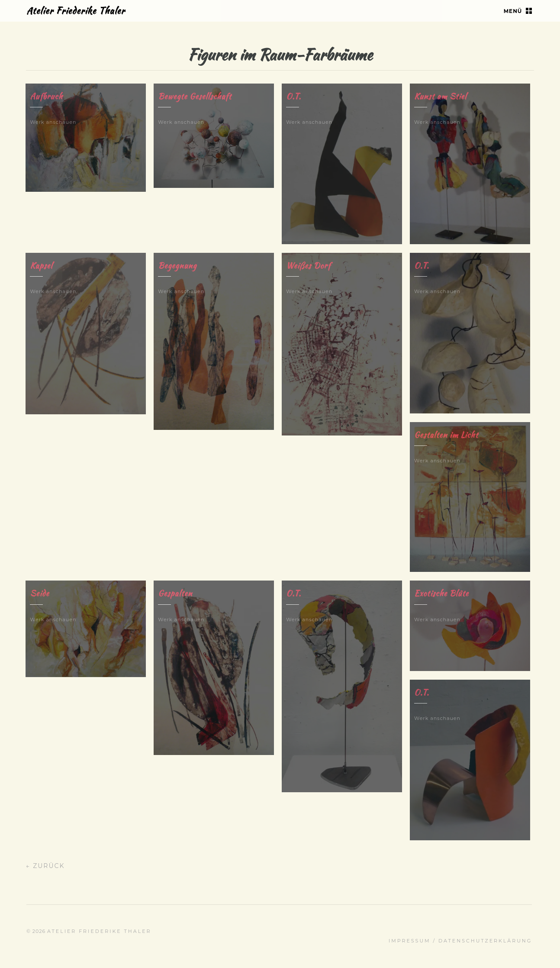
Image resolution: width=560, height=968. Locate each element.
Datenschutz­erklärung (485, 941)
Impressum (410, 941)
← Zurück (45, 866)
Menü (513, 11)
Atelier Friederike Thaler (76, 11)
